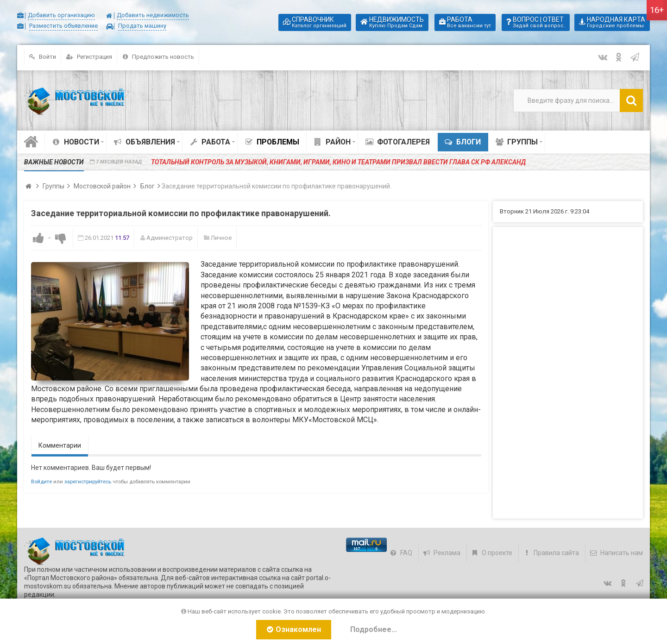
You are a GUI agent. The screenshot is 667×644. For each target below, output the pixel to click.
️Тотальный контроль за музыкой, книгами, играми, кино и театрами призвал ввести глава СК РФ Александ (338, 162)
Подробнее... (374, 629)
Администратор (170, 238)
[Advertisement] (568, 373)
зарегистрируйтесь (88, 482)
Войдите (41, 482)
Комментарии (60, 445)
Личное (221, 238)
